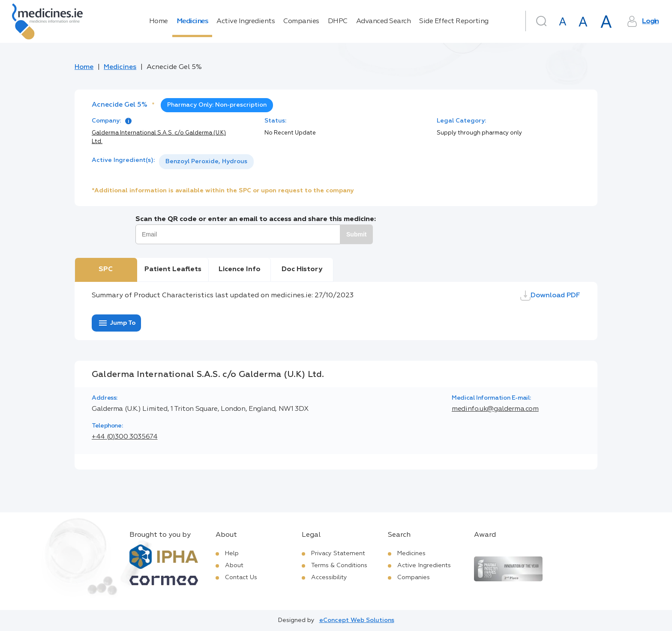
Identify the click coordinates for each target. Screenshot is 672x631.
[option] (206, 162)
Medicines (192, 21)
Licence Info (240, 269)
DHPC (338, 21)
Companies (301, 21)
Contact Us (241, 577)
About (234, 565)
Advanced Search (384, 21)
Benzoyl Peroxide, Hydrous (206, 161)
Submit (356, 234)
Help (232, 553)
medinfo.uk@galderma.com (495, 409)
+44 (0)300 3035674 (125, 437)
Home (159, 21)
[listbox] (206, 162)
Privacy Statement (338, 553)
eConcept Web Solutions (357, 620)
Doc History (302, 269)
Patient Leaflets (173, 269)
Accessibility (329, 577)
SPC (106, 269)
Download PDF (550, 296)
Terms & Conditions (339, 565)
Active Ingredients (246, 21)
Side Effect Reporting (454, 21)
